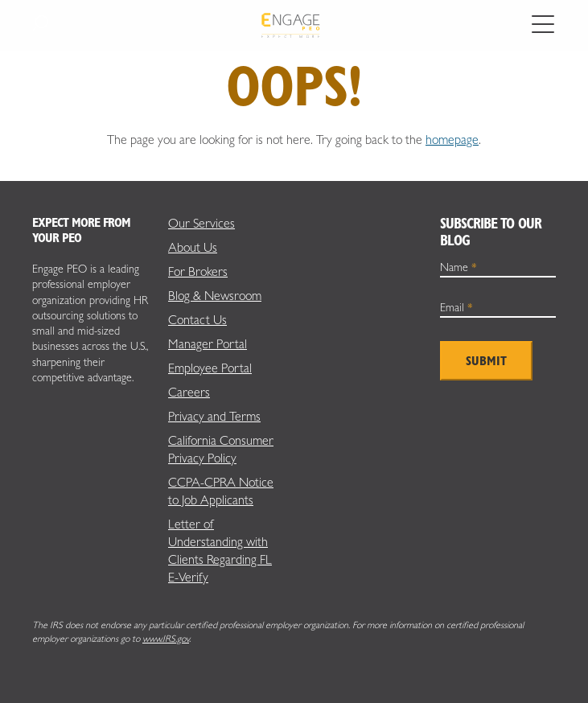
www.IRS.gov (166, 639)
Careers (189, 392)
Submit (486, 361)
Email (456, 307)
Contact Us (197, 320)
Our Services (201, 223)
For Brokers (198, 271)
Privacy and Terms (214, 416)
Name (458, 267)
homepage (452, 140)
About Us (193, 247)
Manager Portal (208, 344)
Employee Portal (210, 368)
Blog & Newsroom (215, 296)
